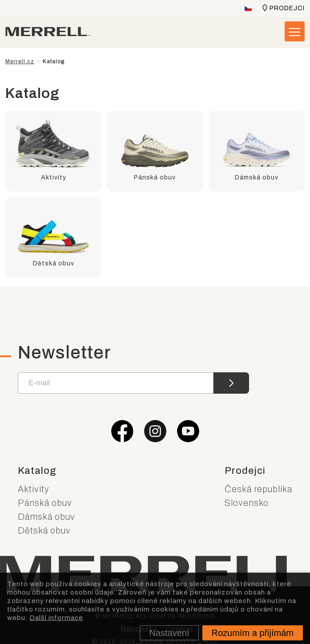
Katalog (37, 471)
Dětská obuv (44, 530)
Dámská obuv (46, 517)
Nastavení (169, 633)
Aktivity (34, 489)
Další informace (56, 617)
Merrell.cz (20, 61)
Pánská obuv (45, 503)
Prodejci (287, 8)
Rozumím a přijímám (253, 633)
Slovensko (247, 503)
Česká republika (258, 489)
